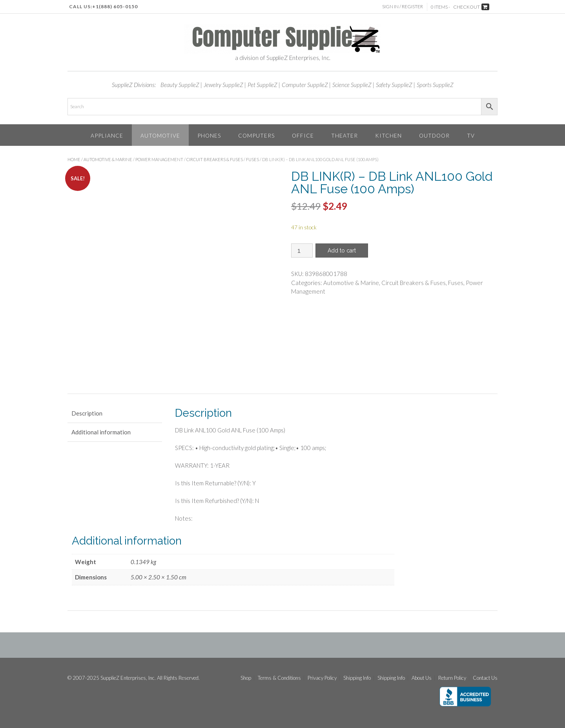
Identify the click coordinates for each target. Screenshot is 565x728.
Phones (209, 135)
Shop (246, 678)
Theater (344, 135)
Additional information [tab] (101, 432)
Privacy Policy (322, 678)
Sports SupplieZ (435, 85)
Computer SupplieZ (305, 85)
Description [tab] (87, 413)
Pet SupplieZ (262, 85)
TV (471, 135)
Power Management (159, 159)
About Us (422, 678)
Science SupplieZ (352, 85)
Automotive (160, 135)
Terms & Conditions (279, 678)
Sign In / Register (403, 6)
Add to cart (342, 251)
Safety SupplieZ (394, 85)
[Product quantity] (302, 251)
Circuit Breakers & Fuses (215, 159)
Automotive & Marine (108, 159)
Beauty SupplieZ (180, 85)
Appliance (107, 135)
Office (303, 135)
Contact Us (485, 678)
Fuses (252, 159)
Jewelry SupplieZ (223, 85)
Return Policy (452, 678)
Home (74, 159)
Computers (256, 135)
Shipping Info (357, 678)
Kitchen (388, 135)
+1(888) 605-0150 (115, 6)
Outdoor (434, 135)
